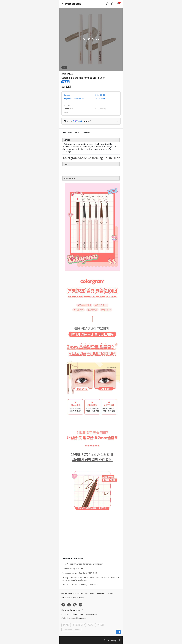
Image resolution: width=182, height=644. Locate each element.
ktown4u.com (82, 618)
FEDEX (78, 630)
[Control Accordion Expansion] (91, 121)
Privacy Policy (78, 598)
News (92, 594)
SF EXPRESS (67, 630)
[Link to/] (113, 4)
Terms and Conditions (105, 594)
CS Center (65, 614)
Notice (81, 594)
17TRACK (100, 625)
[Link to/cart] (118, 4)
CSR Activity (66, 598)
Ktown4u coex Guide (69, 594)
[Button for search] (107, 4)
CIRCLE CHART (79, 625)
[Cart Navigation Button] (118, 4)
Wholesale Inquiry (92, 614)
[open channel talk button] (118, 632)
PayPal (90, 625)
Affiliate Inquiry (77, 614)
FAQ (87, 594)
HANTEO (66, 625)
